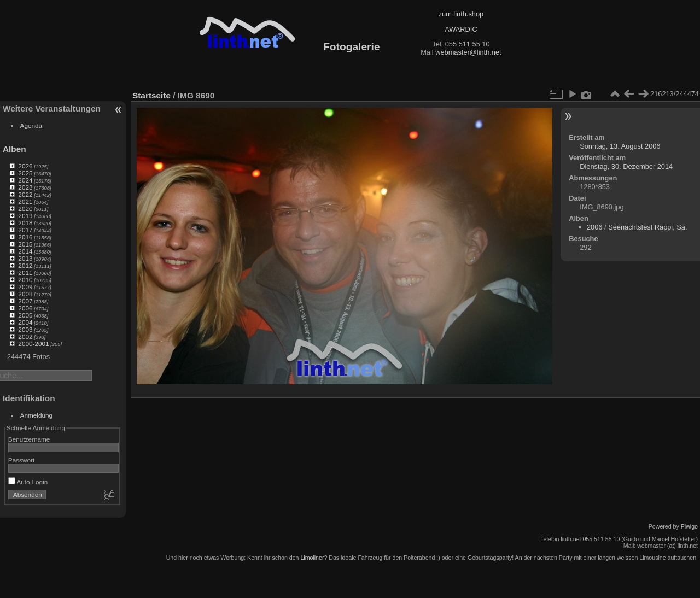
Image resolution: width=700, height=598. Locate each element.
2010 (25, 280)
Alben (14, 149)
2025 (25, 173)
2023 (25, 187)
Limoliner (312, 558)
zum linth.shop (461, 14)
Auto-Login (28, 482)
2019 (25, 216)
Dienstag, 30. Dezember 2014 (626, 166)
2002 (25, 336)
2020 (25, 209)
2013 (25, 258)
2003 (25, 329)
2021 (25, 201)
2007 (25, 301)
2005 (25, 315)
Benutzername (29, 439)
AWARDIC (461, 29)
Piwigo (689, 526)
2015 (25, 244)
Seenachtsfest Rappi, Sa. (647, 227)
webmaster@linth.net (468, 52)
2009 (25, 287)
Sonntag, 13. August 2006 (620, 146)
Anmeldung (37, 415)
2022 (25, 194)
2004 (25, 322)
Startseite (151, 95)
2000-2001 (33, 344)
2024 (25, 180)
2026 (25, 166)
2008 (25, 294)
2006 (25, 308)
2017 (25, 230)
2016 (25, 237)
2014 (25, 251)
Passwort (21, 460)
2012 (25, 265)
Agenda (31, 125)
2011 (25, 272)
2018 (25, 223)
